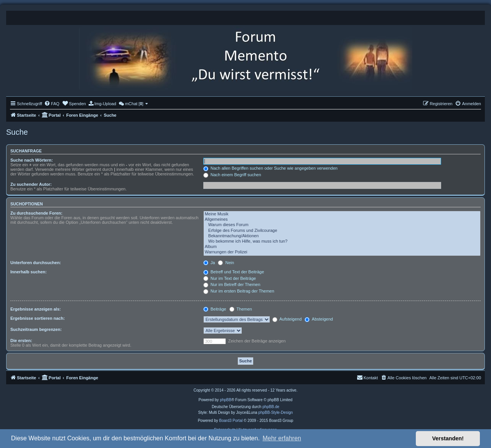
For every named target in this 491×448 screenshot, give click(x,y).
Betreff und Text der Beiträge (234, 272)
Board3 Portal (231, 421)
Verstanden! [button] (448, 438)
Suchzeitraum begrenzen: (36, 329)
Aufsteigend (287, 319)
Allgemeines (342, 220)
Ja (209, 263)
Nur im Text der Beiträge (230, 278)
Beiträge (215, 309)
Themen (241, 309)
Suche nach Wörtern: (32, 160)
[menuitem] (52, 104)
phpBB (226, 400)
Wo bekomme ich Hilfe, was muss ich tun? (342, 241)
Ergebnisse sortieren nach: (38, 318)
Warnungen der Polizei (342, 252)
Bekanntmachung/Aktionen (342, 236)
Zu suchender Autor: (31, 184)
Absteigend (319, 319)
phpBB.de (271, 407)
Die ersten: (21, 341)
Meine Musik (342, 214)
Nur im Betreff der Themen (232, 284)
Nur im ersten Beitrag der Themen (239, 291)
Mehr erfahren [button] (282, 438)
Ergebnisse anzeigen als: (35, 309)
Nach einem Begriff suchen (232, 175)
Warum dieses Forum (342, 225)
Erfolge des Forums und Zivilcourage (342, 231)
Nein (226, 263)
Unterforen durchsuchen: (36, 263)
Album (342, 247)
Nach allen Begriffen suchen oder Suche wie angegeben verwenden (270, 168)
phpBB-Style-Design (275, 412)
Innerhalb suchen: (29, 272)
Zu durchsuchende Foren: (36, 213)
